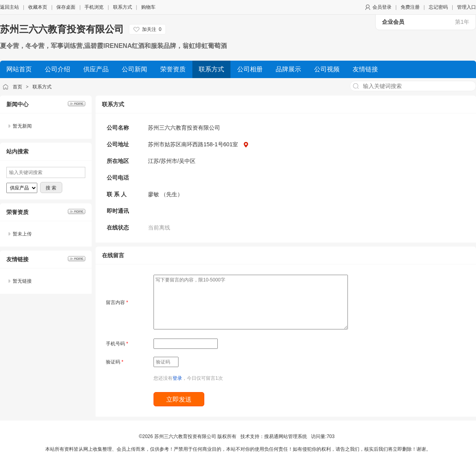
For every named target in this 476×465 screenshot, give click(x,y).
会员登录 (382, 7)
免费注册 (410, 7)
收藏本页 (38, 7)
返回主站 (10, 7)
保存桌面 (66, 7)
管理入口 (466, 7)
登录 (177, 378)
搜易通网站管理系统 (286, 436)
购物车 (148, 7)
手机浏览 (94, 7)
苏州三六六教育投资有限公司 (62, 29)
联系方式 (123, 7)
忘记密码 (438, 7)
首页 (17, 87)
